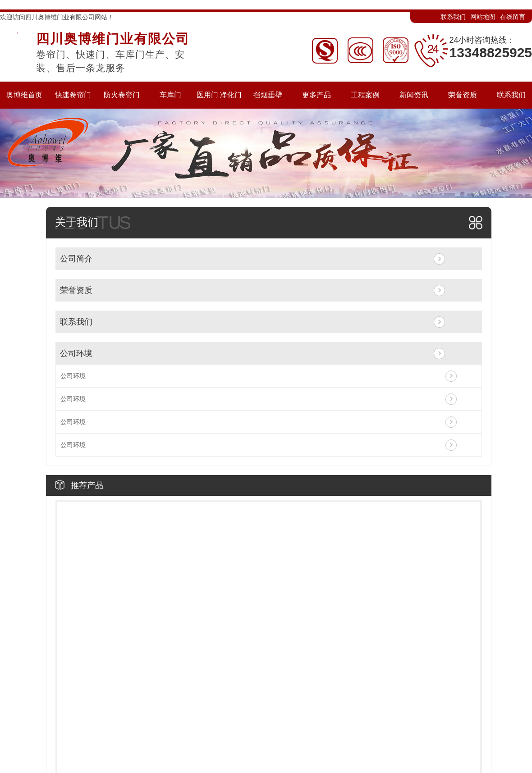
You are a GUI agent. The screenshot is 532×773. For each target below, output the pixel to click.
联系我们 (453, 17)
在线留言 (513, 17)
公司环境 (76, 353)
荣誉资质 (76, 290)
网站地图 (483, 17)
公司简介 (76, 259)
